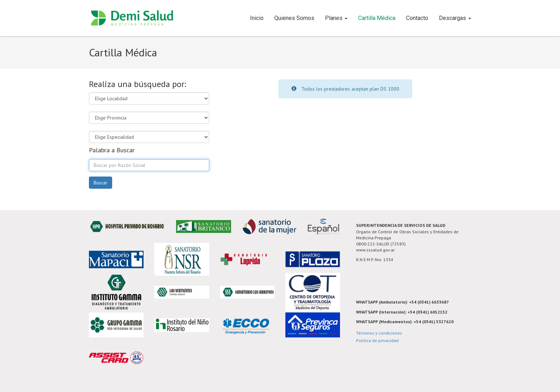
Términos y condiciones (379, 333)
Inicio (257, 18)
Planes (336, 18)
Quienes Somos (294, 18)
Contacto (417, 18)
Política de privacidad (377, 340)
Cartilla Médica (377, 18)
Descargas (455, 18)
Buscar (101, 183)
